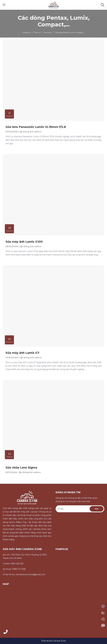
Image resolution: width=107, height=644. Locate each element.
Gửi (97, 509)
